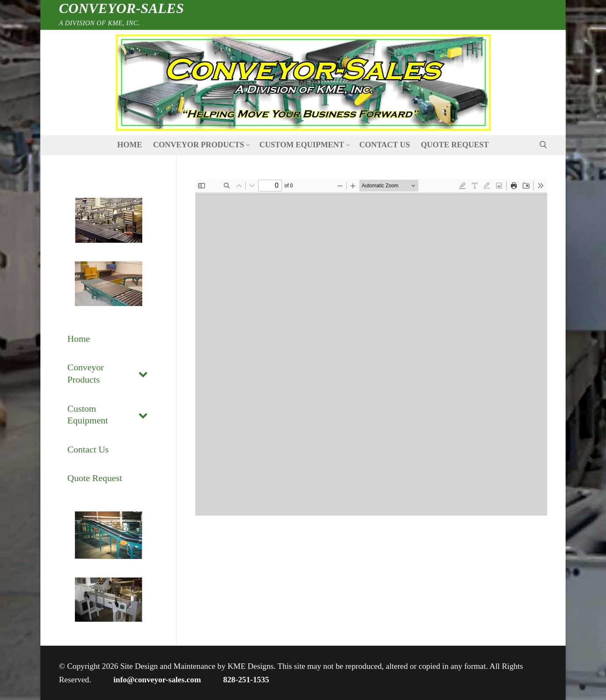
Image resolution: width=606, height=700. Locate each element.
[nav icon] (303, 83)
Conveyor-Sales (121, 8)
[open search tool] (543, 145)
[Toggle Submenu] (143, 374)
